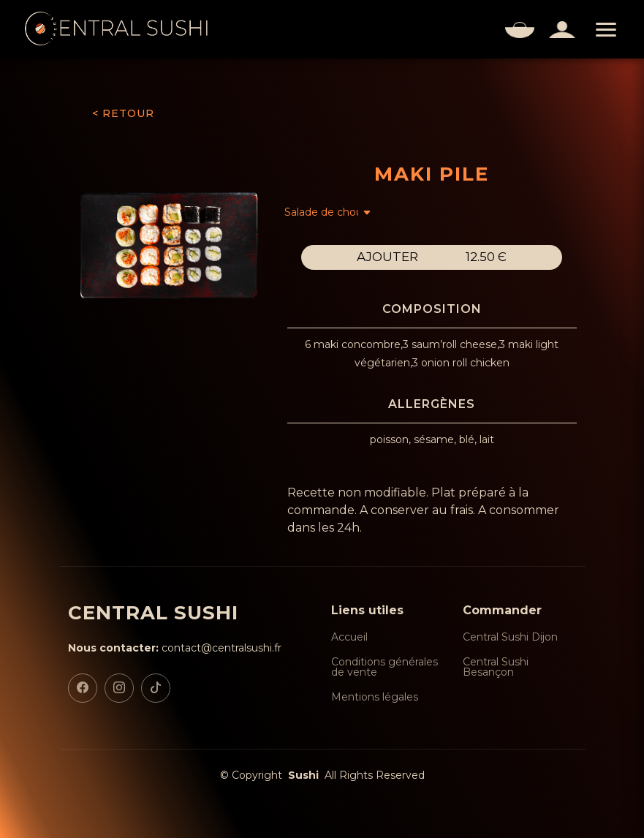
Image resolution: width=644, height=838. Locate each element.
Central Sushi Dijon (510, 637)
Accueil (349, 637)
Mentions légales (375, 697)
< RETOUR (123, 113)
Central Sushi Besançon (496, 667)
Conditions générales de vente (384, 667)
